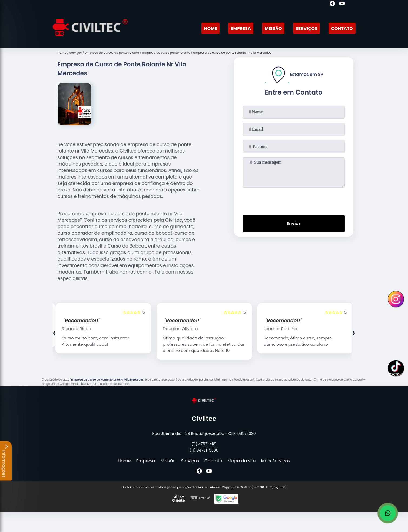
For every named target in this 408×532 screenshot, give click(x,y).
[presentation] (294, 200)
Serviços (307, 28)
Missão (273, 28)
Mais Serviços (276, 461)
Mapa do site (242, 461)
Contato (342, 28)
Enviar (293, 223)
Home (211, 28)
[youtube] (342, 4)
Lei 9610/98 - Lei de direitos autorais (105, 384)
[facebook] (332, 4)
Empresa (241, 28)
